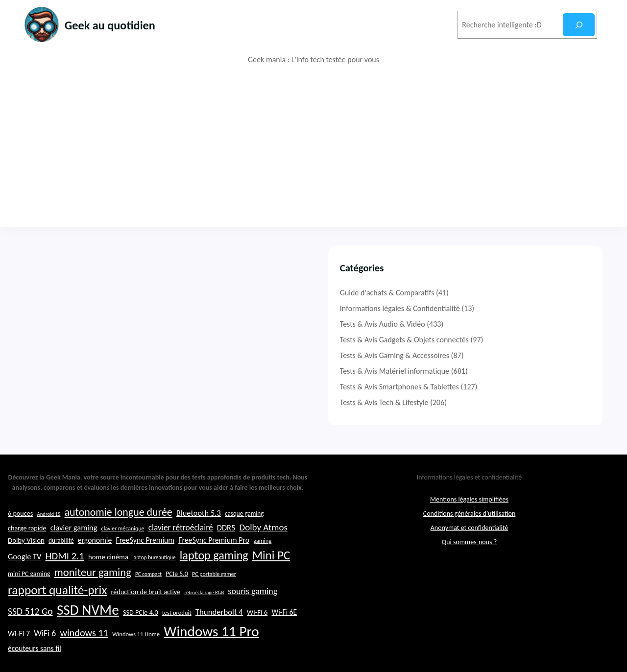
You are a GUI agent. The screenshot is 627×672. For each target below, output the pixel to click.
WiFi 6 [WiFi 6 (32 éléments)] (45, 659)
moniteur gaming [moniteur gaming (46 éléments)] (93, 598)
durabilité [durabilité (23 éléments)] (61, 566)
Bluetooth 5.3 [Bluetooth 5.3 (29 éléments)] (199, 538)
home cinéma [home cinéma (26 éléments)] (108, 583)
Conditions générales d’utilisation (470, 539)
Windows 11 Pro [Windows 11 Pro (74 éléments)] (211, 657)
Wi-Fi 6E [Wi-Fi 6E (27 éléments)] (284, 638)
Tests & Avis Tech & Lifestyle (489, 402)
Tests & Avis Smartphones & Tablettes (504, 387)
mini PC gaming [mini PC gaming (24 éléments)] (29, 600)
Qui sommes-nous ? (469, 567)
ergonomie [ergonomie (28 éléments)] (95, 566)
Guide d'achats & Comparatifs (492, 293)
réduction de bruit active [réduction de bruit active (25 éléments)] (146, 618)
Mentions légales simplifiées (469, 525)
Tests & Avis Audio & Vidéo (487, 324)
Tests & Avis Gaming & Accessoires (499, 355)
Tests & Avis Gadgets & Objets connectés (509, 340)
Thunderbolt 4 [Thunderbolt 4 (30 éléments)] (219, 638)
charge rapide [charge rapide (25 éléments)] (27, 553)
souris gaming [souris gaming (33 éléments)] (253, 617)
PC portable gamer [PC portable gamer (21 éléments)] (214, 600)
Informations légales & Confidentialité (504, 308)
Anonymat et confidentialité (469, 553)
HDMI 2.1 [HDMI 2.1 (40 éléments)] (65, 582)
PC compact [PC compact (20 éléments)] (148, 600)
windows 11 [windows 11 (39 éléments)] (84, 659)
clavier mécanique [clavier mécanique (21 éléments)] (123, 554)
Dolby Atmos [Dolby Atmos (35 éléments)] (263, 553)
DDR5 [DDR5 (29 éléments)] (226, 553)
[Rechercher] (579, 25)
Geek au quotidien (124, 24)
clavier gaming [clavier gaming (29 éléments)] (74, 553)
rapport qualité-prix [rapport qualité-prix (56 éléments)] (57, 616)
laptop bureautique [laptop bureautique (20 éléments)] (154, 583)
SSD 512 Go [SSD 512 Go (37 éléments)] (30, 637)
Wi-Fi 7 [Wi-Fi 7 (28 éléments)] (19, 660)
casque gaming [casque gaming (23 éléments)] (244, 539)
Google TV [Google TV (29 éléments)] (24, 582)
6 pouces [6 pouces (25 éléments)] (20, 539)
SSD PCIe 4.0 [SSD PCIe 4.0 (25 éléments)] (141, 638)
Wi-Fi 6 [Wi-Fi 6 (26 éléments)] (257, 638)
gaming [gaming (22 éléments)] (262, 566)
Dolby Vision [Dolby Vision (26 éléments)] (26, 566)
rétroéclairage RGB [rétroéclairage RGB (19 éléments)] (204, 618)
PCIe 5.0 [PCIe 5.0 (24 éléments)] (177, 600)
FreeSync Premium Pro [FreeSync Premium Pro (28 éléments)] (214, 566)
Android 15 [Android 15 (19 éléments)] (49, 540)
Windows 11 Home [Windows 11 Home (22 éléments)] (136, 660)
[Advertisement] (313, 146)
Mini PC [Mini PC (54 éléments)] (271, 581)
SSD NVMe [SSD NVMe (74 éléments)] (88, 636)
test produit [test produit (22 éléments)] (177, 638)
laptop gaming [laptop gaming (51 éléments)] (214, 581)
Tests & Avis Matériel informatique (499, 371)
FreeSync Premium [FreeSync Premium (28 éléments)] (145, 566)
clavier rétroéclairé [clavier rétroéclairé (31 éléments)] (181, 553)
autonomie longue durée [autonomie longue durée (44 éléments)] (119, 538)
